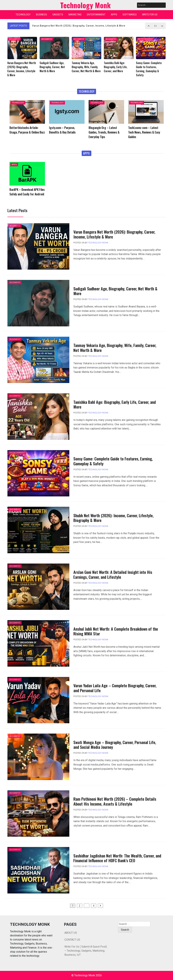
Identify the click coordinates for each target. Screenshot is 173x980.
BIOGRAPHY (14, 39)
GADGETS (58, 15)
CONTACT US (72, 940)
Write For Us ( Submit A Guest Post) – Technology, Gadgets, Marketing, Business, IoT (86, 951)
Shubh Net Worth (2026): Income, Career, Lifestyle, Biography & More (113, 518)
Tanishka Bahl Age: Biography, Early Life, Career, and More (115, 404)
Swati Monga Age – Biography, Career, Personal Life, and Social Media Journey (115, 745)
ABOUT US (71, 933)
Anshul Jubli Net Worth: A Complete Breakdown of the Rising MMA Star (116, 631)
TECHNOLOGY (23, 15)
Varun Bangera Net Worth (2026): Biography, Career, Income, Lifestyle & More (79, 26)
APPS (114, 15)
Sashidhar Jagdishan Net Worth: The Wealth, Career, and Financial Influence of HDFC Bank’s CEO (117, 858)
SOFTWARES (130, 15)
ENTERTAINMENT (96, 15)
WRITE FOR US (150, 15)
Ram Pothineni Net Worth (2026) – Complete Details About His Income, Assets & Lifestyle (115, 801)
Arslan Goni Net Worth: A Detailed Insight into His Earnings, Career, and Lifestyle (113, 574)
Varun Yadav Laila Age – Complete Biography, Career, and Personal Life (115, 688)
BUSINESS (42, 15)
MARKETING (75, 15)
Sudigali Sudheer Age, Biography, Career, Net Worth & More (115, 291)
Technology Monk (98, 243)
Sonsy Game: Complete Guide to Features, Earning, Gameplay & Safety (113, 461)
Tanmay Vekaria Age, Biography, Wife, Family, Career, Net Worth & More (115, 348)
